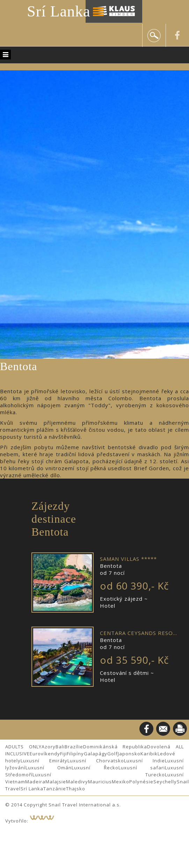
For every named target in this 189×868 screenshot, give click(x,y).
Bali (60, 747)
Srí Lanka (59, 11)
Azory (49, 747)
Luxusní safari (142, 768)
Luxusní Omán (49, 768)
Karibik (149, 754)
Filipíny (75, 754)
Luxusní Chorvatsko (96, 761)
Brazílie (74, 747)
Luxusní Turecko (99, 775)
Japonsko (129, 754)
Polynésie (141, 782)
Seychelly (165, 782)
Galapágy (96, 754)
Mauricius (100, 782)
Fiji (63, 754)
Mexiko (121, 782)
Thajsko (76, 789)
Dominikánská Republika (115, 747)
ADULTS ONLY (23, 747)
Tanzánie (55, 789)
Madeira (35, 782)
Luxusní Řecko (95, 768)
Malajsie (56, 782)
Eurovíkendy (45, 754)
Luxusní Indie (144, 761)
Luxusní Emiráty (44, 761)
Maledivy (77, 782)
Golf (112, 754)
